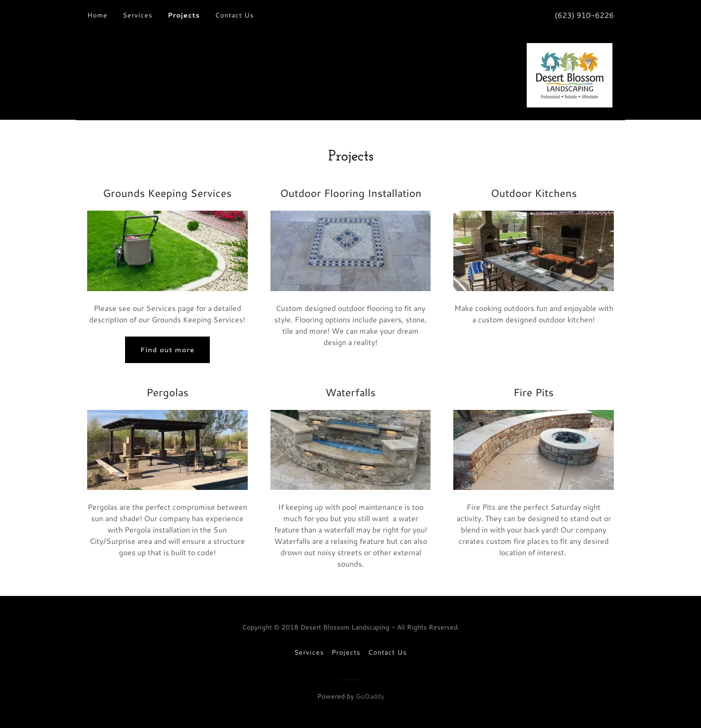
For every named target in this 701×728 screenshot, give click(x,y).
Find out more (167, 350)
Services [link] (138, 15)
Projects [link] (184, 15)
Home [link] (97, 15)
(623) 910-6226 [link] (584, 15)
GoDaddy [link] (370, 696)
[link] (570, 74)
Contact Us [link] (234, 15)
